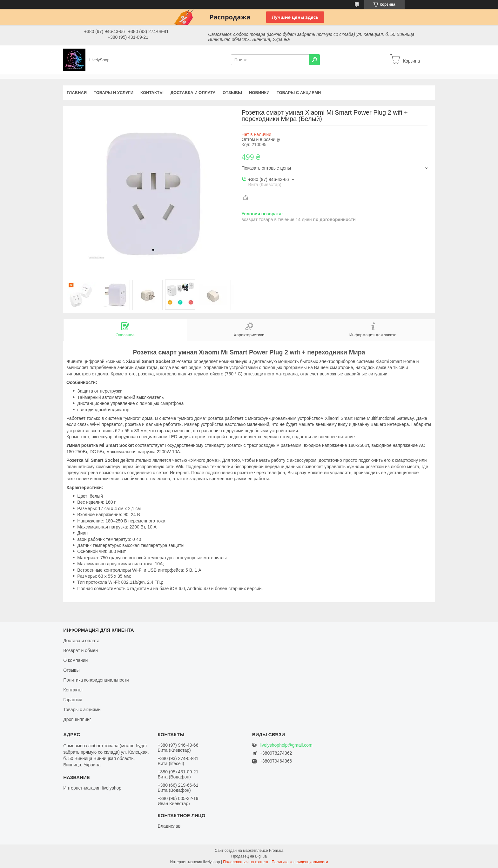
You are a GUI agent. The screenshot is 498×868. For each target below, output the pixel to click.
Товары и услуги (114, 93)
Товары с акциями (299, 93)
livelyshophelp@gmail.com (286, 745)
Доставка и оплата (193, 93)
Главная (77, 93)
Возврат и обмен (81, 650)
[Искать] (314, 60)
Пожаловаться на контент (246, 862)
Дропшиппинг (77, 719)
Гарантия (73, 700)
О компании (75, 660)
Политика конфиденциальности (96, 680)
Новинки (259, 93)
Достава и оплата (81, 641)
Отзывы (232, 93)
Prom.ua (276, 851)
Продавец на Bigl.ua (249, 856)
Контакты (152, 93)
